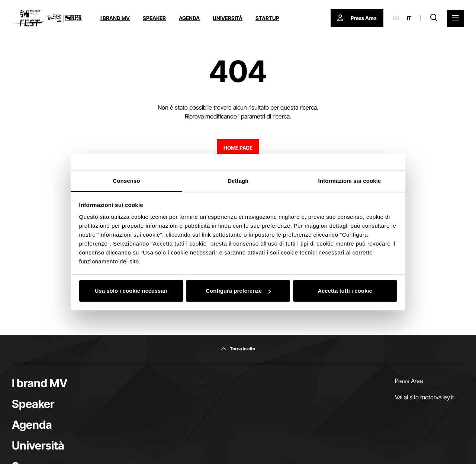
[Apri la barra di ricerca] (434, 18)
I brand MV (115, 18)
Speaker (154, 18)
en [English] (396, 18)
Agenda (189, 18)
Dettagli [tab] (238, 181)
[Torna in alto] (238, 349)
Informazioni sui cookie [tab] (350, 181)
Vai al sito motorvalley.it (424, 397)
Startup (267, 18)
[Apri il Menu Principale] (456, 18)
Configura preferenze (238, 291)
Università (228, 18)
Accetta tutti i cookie (345, 291)
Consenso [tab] (126, 181)
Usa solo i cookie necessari (131, 291)
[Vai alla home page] (47, 18)
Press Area (409, 381)
